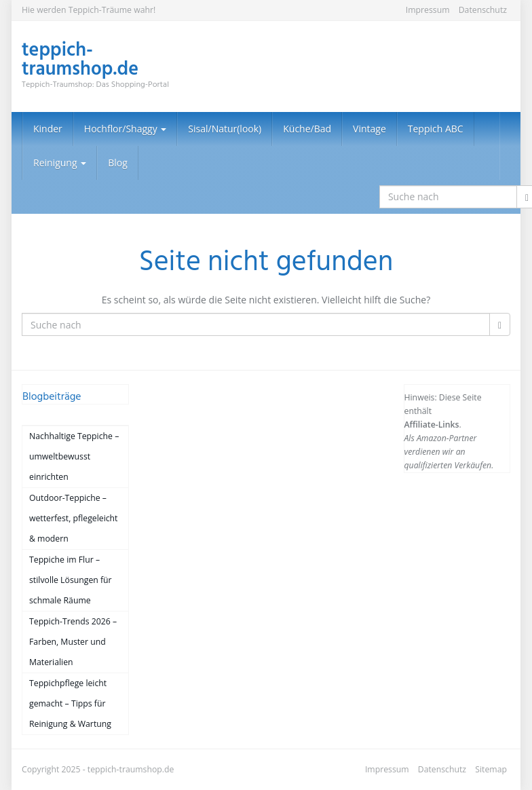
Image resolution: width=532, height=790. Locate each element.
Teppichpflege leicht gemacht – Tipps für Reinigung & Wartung (70, 703)
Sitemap (491, 769)
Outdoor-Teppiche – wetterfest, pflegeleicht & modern (73, 518)
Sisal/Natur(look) (225, 129)
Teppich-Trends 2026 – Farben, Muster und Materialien (73, 642)
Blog (118, 163)
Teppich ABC (436, 129)
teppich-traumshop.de (131, 769)
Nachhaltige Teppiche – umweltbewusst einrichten (74, 456)
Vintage (369, 129)
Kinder (48, 129)
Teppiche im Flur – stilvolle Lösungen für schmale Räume (71, 580)
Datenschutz (483, 10)
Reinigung (60, 163)
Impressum (428, 10)
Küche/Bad (307, 129)
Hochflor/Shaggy (125, 129)
